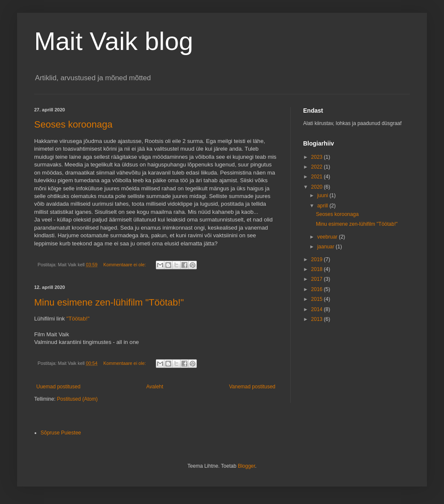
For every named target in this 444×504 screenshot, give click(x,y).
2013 (318, 319)
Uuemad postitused (58, 387)
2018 (318, 269)
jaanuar (326, 247)
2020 (318, 187)
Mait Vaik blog (114, 41)
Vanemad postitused (252, 387)
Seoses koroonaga (73, 124)
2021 (318, 177)
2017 (318, 279)
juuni (323, 195)
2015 (318, 299)
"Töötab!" (78, 319)
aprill (323, 206)
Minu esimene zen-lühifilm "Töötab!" (109, 302)
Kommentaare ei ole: (125, 265)
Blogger (247, 466)
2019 (318, 259)
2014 (318, 309)
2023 (318, 157)
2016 (318, 289)
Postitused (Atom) (77, 399)
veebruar (328, 237)
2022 (318, 167)
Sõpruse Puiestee (61, 433)
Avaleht (155, 387)
